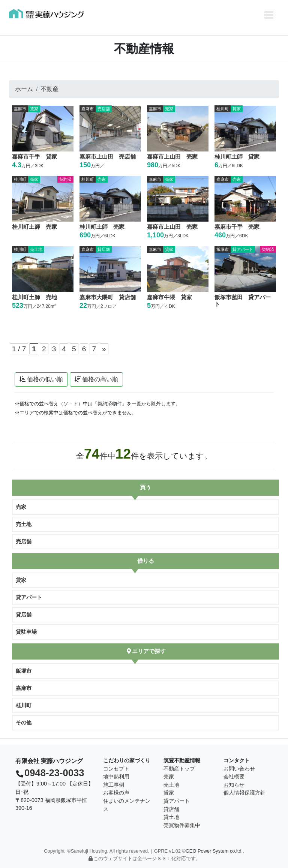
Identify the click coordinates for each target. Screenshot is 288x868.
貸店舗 (24, 615)
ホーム (24, 89)
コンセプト (116, 769)
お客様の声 (116, 793)
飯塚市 (24, 671)
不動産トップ (179, 769)
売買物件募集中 (182, 825)
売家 (21, 507)
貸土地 (171, 817)
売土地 (24, 524)
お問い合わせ (239, 769)
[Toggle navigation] (269, 15)
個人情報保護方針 (244, 793)
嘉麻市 (24, 688)
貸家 (21, 580)
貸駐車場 (26, 632)
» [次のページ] (104, 349)
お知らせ (234, 785)
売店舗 (24, 541)
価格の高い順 (96, 379)
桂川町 (24, 705)
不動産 (49, 89)
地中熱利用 (116, 777)
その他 (24, 723)
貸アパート (29, 597)
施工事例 (114, 785)
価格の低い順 (41, 379)
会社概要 (234, 777)
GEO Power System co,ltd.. (215, 851)
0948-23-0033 (54, 773)
